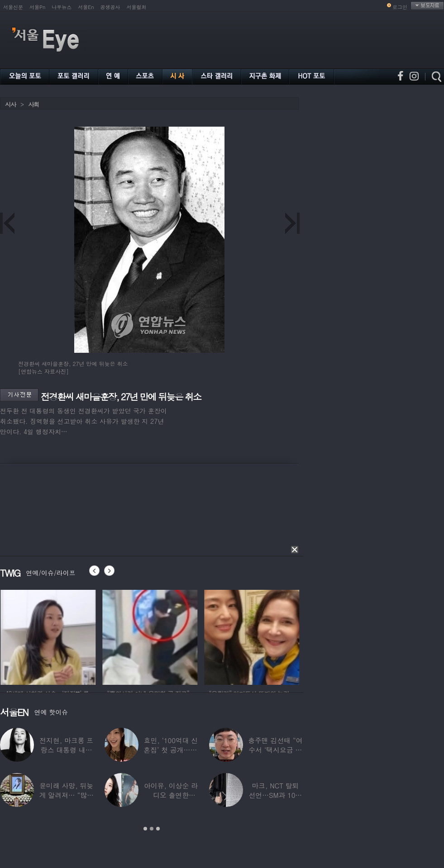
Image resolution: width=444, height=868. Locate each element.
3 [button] (158, 829)
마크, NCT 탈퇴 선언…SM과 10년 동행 (275, 795)
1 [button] (145, 829)
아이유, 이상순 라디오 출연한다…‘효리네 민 (171, 795)
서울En (86, 7)
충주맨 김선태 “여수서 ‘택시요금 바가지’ (275, 750)
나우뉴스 (62, 7)
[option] (62, 636)
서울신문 (13, 7)
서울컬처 (137, 7)
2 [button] (152, 829)
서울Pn (37, 7)
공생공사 (110, 7)
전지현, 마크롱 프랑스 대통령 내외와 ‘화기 (66, 750)
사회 (33, 104)
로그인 (400, 7)
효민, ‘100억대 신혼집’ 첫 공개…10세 (171, 750)
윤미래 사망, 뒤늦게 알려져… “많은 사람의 (66, 795)
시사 (10, 104)
